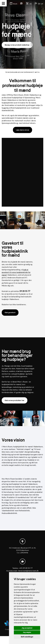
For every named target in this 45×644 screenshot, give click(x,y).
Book (14, 4)
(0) (29, 4)
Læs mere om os (22, 130)
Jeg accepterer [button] (27, 628)
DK (39, 4)
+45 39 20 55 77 (26, 568)
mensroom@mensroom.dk (28, 571)
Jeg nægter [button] (27, 632)
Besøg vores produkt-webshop (17, 45)
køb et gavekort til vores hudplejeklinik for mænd (16, 272)
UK (42, 4)
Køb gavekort (10, 312)
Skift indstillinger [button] (27, 637)
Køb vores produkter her (15, 400)
